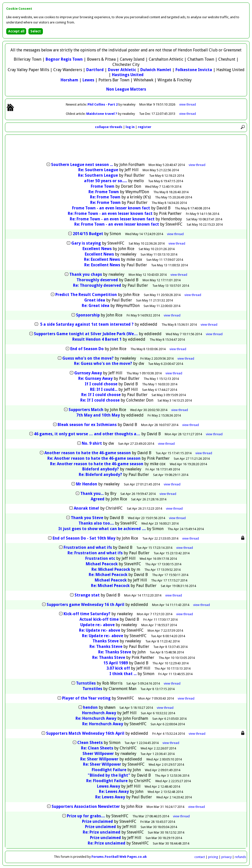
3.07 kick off (118, 668)
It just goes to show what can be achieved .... (102, 529)
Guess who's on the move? (88, 358)
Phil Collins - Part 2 (103, 104)
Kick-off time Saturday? (87, 614)
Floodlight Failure (109, 770)
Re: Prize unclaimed (102, 832)
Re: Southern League (98, 170)
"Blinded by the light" (109, 775)
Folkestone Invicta (194, 70)
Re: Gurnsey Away (95, 378)
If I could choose (101, 384)
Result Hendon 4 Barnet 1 (97, 339)
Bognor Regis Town (64, 59)
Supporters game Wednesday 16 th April (85, 605)
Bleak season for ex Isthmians (87, 425)
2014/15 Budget (88, 234)
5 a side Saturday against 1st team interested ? (86, 324)
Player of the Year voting (86, 698)
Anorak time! (86, 508)
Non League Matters (126, 89)
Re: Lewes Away (114, 792)
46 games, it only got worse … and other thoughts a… (87, 434)
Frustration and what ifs (88, 547)
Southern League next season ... (82, 165)
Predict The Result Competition (86, 295)
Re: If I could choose (101, 395)
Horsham (69, 80)
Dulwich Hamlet (156, 70)
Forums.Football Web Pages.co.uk (119, 857)
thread (197, 165)
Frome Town (103, 186)
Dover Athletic (122, 70)
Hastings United (128, 75)
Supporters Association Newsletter (86, 806)
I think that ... (123, 674)
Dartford (95, 70)
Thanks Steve (106, 641)
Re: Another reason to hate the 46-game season (94, 458)
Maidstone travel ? (102, 114)
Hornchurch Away (99, 713)
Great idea (95, 300)
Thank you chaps (86, 274)
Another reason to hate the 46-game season (88, 453)
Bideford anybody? (101, 469)
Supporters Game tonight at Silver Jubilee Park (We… (86, 334)
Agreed (98, 499)
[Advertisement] (126, 149)
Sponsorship (88, 315)
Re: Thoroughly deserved (97, 285)
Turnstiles (86, 683)
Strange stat (87, 595)
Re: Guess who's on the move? (103, 363)
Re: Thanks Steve (106, 647)
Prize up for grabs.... (86, 816)
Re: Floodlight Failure (107, 781)
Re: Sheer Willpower (99, 759)
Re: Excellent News (102, 259)
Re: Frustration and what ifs (95, 553)
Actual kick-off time (99, 619)
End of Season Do (87, 349)
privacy (226, 857)
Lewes (88, 80)
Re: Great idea (96, 306)
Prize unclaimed (97, 821)
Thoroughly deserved (97, 280)
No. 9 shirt (92, 443)
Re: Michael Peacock (111, 569)
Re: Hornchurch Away (96, 718)
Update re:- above (97, 625)
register (145, 127)
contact (200, 857)
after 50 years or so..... (106, 181)
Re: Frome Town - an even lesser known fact (110, 214)
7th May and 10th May (98, 415)
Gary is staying (86, 243)
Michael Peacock (102, 564)
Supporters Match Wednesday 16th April (85, 733)
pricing (213, 857)
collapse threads (109, 127)
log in (130, 127)
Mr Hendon (87, 484)
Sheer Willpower (98, 754)
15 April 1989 (116, 663)
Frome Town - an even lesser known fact (111, 208)
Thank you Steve (87, 518)
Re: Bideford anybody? (100, 475)
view (188, 104)
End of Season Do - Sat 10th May (84, 538)
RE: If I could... (104, 389)
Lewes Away (109, 786)
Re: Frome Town (104, 192)
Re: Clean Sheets (97, 748)
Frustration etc (100, 558)
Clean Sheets (90, 743)
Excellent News (97, 249)
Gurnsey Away (88, 373)
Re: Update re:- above (100, 630)
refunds (240, 857)
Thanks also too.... (96, 523)
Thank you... (92, 494)
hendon (90, 707)
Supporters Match (86, 410)
